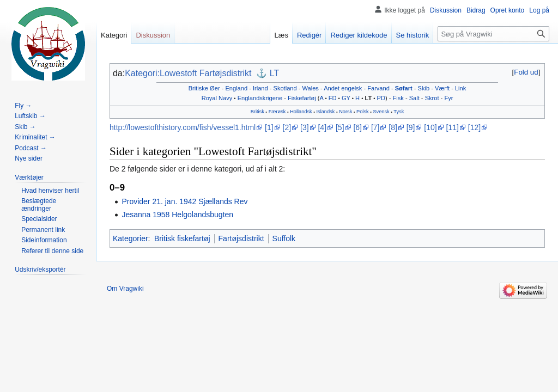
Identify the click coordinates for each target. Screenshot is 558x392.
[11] (453, 127)
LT (274, 73)
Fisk (398, 98)
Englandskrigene (260, 98)
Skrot (432, 98)
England (236, 88)
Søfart (404, 88)
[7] (375, 127)
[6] (357, 127)
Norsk (345, 112)
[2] (287, 127)
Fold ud (526, 72)
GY (346, 98)
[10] (430, 127)
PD (381, 98)
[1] (269, 127)
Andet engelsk (343, 88)
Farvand (378, 88)
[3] (305, 127)
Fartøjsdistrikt (241, 238)
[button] (526, 72)
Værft (442, 88)
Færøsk (277, 112)
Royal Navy (217, 98)
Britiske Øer (204, 88)
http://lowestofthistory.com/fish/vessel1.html (183, 127)
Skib (424, 88)
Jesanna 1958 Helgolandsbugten (177, 215)
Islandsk (326, 112)
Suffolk (284, 238)
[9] (411, 127)
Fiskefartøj (302, 98)
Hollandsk (301, 112)
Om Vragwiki (125, 289)
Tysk (399, 112)
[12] (474, 127)
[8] (393, 127)
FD (333, 98)
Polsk (363, 112)
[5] (340, 127)
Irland (260, 88)
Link (460, 88)
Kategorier (131, 238)
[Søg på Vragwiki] (493, 34)
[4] (322, 127)
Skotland (285, 88)
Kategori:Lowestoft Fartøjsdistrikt (188, 73)
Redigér (310, 35)
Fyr (448, 98)
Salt (414, 98)
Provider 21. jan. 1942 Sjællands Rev (184, 201)
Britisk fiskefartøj (182, 238)
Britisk (257, 112)
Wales (311, 88)
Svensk (381, 112)
